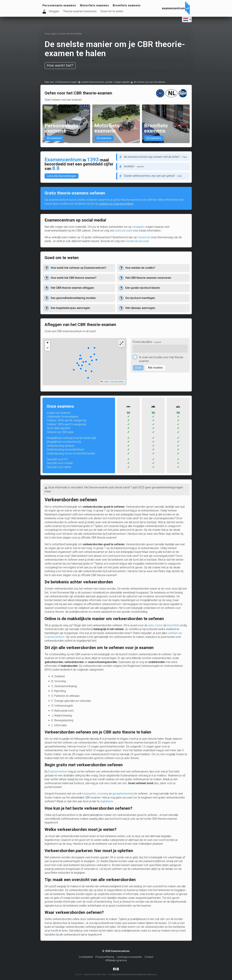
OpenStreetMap (117, 382)
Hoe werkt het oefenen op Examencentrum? (79, 268)
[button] (80, 355)
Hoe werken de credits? (140, 268)
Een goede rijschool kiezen (143, 288)
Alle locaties (155, 368)
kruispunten (89, 794)
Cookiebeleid (86, 957)
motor (159, 625)
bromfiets (173, 625)
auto (151, 625)
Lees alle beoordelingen (61, 176)
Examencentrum (58, 772)
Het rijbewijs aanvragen (140, 308)
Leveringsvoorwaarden (129, 957)
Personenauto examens (59, 5)
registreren (107, 801)
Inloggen (54, 11)
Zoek (138, 368)
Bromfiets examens (127, 5)
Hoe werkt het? (60, 65)
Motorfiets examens (94, 5)
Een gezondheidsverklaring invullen (73, 298)
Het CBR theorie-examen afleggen (72, 288)
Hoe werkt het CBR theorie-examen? (74, 278)
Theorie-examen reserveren (80, 11)
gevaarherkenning (123, 794)
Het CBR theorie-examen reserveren (148, 278)
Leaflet (105, 382)
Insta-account (124, 231)
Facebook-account (137, 241)
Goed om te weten (112, 11)
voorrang (103, 794)
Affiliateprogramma (116, 960)
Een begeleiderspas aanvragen (70, 308)
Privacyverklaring (105, 957)
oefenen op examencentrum (116, 204)
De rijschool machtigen (140, 298)
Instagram (138, 227)
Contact (149, 957)
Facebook (144, 237)
